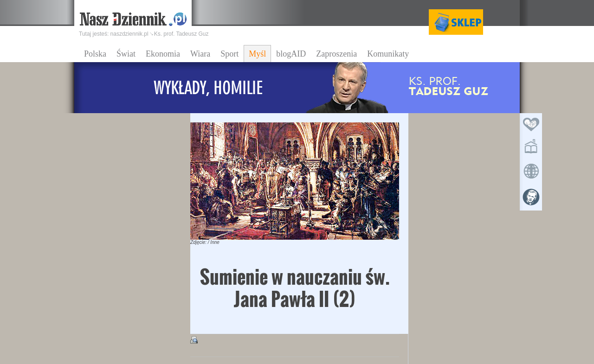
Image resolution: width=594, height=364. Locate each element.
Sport (229, 54)
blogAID (291, 54)
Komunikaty (388, 54)
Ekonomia (163, 54)
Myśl (257, 54)
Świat (126, 54)
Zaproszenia (336, 54)
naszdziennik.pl (129, 34)
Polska (95, 54)
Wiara (200, 54)
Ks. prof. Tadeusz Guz (181, 34)
